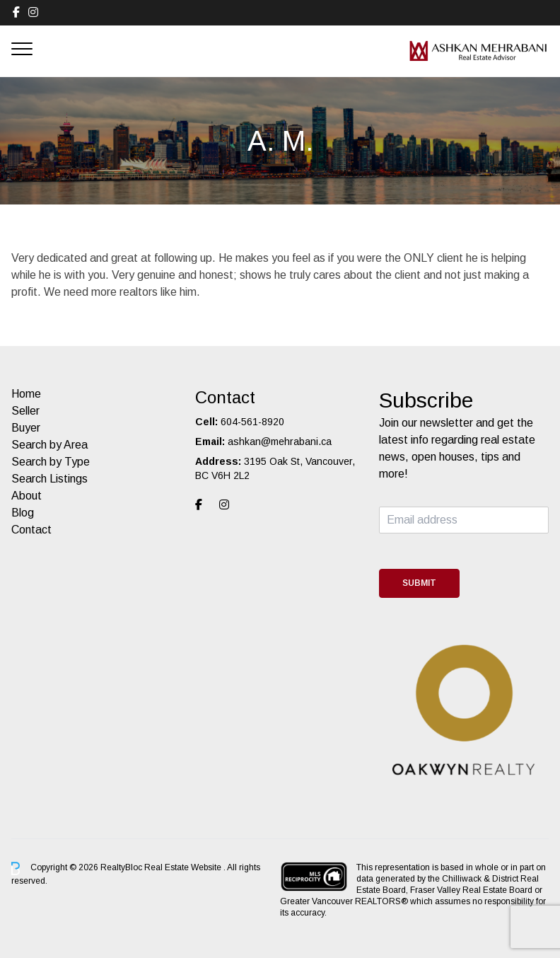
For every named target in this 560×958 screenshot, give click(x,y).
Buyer (26, 428)
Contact (31, 530)
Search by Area (49, 445)
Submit (419, 583)
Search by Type (51, 462)
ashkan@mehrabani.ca (280, 442)
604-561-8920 (252, 422)
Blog (23, 513)
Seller (25, 411)
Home (26, 394)
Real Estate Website (184, 868)
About (27, 496)
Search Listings (49, 479)
